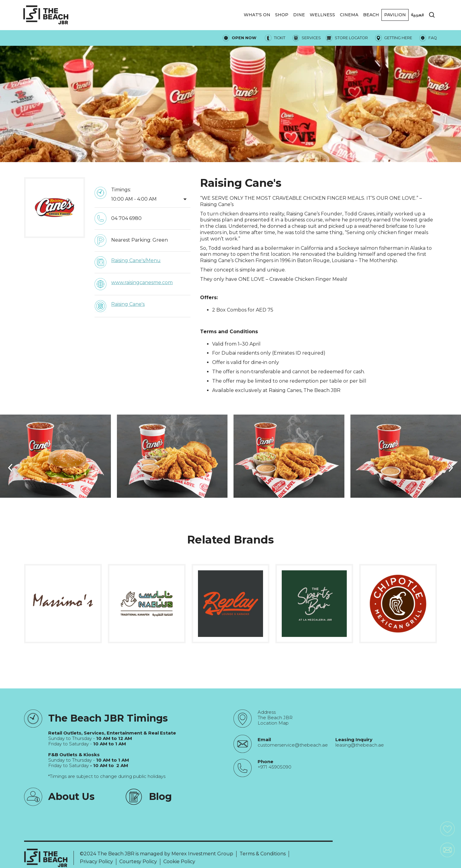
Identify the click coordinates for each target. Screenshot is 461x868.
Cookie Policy (179, 862)
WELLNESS (322, 15)
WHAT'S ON (257, 15)
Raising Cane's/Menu (136, 260)
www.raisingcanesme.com (142, 282)
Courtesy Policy (138, 862)
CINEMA (349, 15)
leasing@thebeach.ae (360, 745)
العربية (417, 15)
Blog (160, 796)
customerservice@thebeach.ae (293, 745)
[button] (257, 15)
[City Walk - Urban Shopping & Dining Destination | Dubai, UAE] (46, 15)
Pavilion (395, 15)
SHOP (282, 15)
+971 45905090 (274, 767)
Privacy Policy (96, 862)
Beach (371, 15)
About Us (71, 796)
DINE (299, 15)
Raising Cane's (128, 304)
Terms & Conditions (263, 854)
